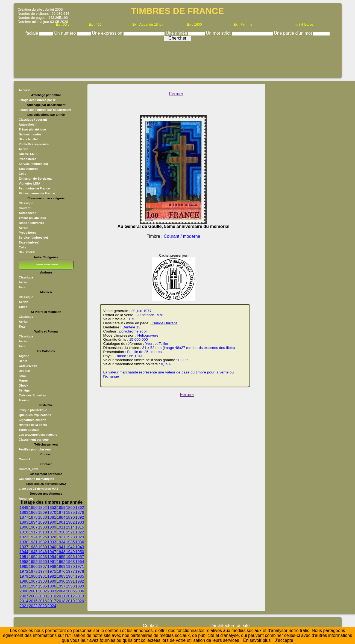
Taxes (23, 307)
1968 (52, 566)
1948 (61, 552)
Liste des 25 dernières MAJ (39, 489)
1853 (52, 508)
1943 (80, 547)
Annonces (26, 498)
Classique (26, 203)
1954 (52, 557)
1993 (24, 586)
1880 (43, 517)
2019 (71, 601)
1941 (61, 547)
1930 (24, 542)
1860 (71, 508)
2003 (52, 591)
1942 (71, 547)
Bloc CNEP (27, 252)
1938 (33, 547)
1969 (61, 566)
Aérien (24, 149)
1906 (24, 527)
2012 (71, 596)
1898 (43, 522)
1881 (52, 517)
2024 (52, 606)
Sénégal (25, 390)
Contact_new (28, 469)
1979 (24, 576)
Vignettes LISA (30, 183)
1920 (61, 532)
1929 (80, 537)
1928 (71, 537)
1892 (80, 517)
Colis (23, 174)
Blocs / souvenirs (32, 223)
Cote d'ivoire (28, 366)
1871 (61, 512)
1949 (71, 552)
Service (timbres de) (33, 164)
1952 (33, 557)
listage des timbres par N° (38, 100)
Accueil (24, 90)
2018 (61, 601)
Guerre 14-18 (28, 154)
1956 (71, 557)
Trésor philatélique (32, 129)
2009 (43, 596)
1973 (33, 571)
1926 (52, 537)
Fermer (176, 94)
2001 (33, 591)
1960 (43, 562)
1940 (52, 547)
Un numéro (66, 33)
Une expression (108, 33)
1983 (61, 576)
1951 (24, 557)
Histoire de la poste (33, 425)
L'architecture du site (229, 626)
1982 (52, 576)
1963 (71, 562)
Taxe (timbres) (29, 169)
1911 (61, 527)
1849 (24, 508)
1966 (33, 566)
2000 (24, 591)
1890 (71, 517)
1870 (52, 512)
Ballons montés (30, 134)
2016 (43, 601)
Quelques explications (35, 415)
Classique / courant (33, 120)
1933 (52, 542)
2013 (80, 596)
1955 (61, 557)
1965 (24, 566)
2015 (33, 601)
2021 (24, 606)
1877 (24, 517)
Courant (25, 208)
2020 (80, 601)
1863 (24, 512)
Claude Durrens (164, 323)
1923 (24, 537)
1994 (33, 586)
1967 (43, 566)
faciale (32, 33)
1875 (71, 512)
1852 (43, 508)
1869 (43, 512)
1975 (52, 571)
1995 (43, 586)
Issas (23, 376)
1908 (43, 527)
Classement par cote (34, 440)
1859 (61, 508)
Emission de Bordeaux (35, 179)
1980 (33, 576)
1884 (61, 517)
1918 (43, 532)
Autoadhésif (28, 124)
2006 (80, 591)
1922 (80, 532)
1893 (24, 522)
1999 (80, 586)
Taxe (22, 287)
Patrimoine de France (34, 188)
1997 (61, 586)
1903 (80, 522)
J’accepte (284, 640)
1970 (71, 566)
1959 (33, 562)
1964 (80, 562)
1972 (24, 571)
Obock (24, 385)
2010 (52, 596)
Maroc (23, 381)
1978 (80, 571)
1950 (80, 552)
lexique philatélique (33, 410)
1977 (71, 571)
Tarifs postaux (29, 430)
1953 (43, 557)
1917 (33, 532)
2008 (33, 596)
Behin (23, 361)
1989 (52, 581)
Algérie (24, 356)
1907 (33, 527)
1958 (24, 562)
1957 (80, 557)
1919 (52, 532)
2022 (33, 606)
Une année (177, 33)
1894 (33, 522)
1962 (61, 562)
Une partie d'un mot (294, 33)
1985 (80, 576)
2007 (24, 596)
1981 (43, 576)
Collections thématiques (36, 479)
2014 (24, 601)
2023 (43, 606)
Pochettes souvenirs (34, 144)
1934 (61, 542)
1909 (52, 527)
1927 (61, 537)
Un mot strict (219, 33)
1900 (52, 522)
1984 (71, 576)
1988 (43, 581)
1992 (80, 581)
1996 (52, 586)
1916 (24, 532)
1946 (43, 552)
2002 (43, 591)
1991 (71, 581)
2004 (61, 591)
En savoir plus (257, 640)
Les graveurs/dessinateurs (38, 435)
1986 (24, 581)
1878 (33, 517)
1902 (71, 522)
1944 (24, 552)
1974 (43, 571)
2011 (61, 596)
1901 (61, 522)
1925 (43, 537)
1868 (33, 512)
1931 (33, 542)
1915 (80, 527)
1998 (71, 586)
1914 (71, 527)
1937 (24, 547)
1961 (52, 562)
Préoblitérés (28, 159)
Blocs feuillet (28, 139)
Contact (25, 459)
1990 (61, 581)
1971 (80, 566)
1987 (33, 581)
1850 (33, 508)
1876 (80, 512)
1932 (43, 542)
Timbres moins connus (46, 265)
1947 (52, 552)
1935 (71, 542)
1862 (80, 508)
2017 (52, 601)
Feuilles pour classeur (35, 449)
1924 (33, 537)
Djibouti (25, 371)
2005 (71, 591)
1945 (33, 552)
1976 (61, 571)
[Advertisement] (178, 58)
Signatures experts (33, 420)
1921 (71, 532)
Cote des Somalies (32, 395)
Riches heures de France (37, 193)
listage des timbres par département (45, 110)
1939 (43, 547)
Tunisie (24, 400)
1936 (80, 542)
